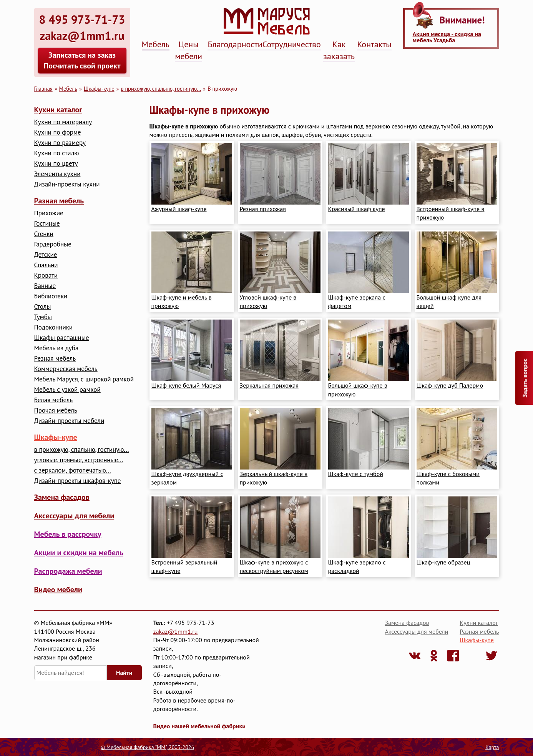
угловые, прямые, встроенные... (79, 460)
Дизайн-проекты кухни (67, 184)
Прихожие (49, 213)
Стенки (44, 234)
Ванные (45, 286)
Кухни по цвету (56, 164)
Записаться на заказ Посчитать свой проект (82, 60)
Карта (492, 747)
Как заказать (339, 50)
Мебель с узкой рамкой (67, 390)
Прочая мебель (56, 410)
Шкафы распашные (62, 338)
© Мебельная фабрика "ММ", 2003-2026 (147, 747)
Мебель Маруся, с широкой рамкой (84, 379)
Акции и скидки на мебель (79, 553)
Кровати (46, 276)
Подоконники (54, 327)
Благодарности (235, 44)
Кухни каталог (58, 110)
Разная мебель (59, 201)
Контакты (374, 44)
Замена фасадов (62, 497)
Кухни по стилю (57, 153)
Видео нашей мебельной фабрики (199, 726)
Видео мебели (58, 589)
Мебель (156, 44)
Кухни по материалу (63, 122)
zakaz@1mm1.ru (176, 631)
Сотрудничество (292, 44)
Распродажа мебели (68, 571)
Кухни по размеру (60, 143)
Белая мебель (54, 400)
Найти (124, 673)
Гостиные (47, 224)
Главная (43, 89)
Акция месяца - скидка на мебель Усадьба (447, 37)
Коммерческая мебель (66, 369)
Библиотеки (51, 296)
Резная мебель (55, 359)
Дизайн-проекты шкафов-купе (78, 481)
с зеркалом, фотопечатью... (73, 470)
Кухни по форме (58, 132)
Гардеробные (53, 244)
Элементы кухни (57, 174)
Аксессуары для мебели (74, 516)
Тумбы (43, 317)
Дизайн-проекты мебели (69, 421)
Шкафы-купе (99, 89)
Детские (46, 255)
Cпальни (46, 265)
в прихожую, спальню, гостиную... (161, 89)
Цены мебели (188, 50)
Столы (43, 307)
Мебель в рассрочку (68, 534)
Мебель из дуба (56, 348)
